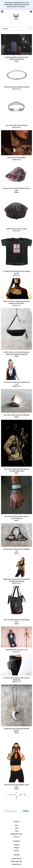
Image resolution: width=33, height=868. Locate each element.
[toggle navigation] (2, 11)
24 (15, 795)
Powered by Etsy (17, 864)
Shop (16, 825)
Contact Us (16, 837)
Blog (16, 828)
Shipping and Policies (16, 834)
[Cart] (31, 12)
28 (24, 795)
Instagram (17, 848)
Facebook (17, 845)
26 (20, 795)
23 (13, 795)
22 (11, 795)
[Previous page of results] (17, 793)
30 (17, 797)
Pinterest (17, 851)
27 (22, 795)
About (17, 831)
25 (17, 795)
